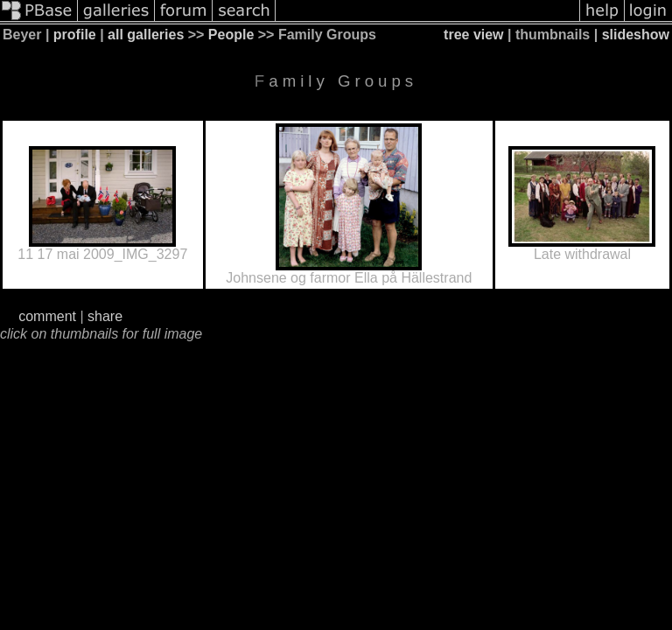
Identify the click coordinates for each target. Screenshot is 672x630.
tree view (473, 35)
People (231, 35)
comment (47, 316)
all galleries (146, 35)
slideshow (636, 35)
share (105, 316)
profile (75, 35)
